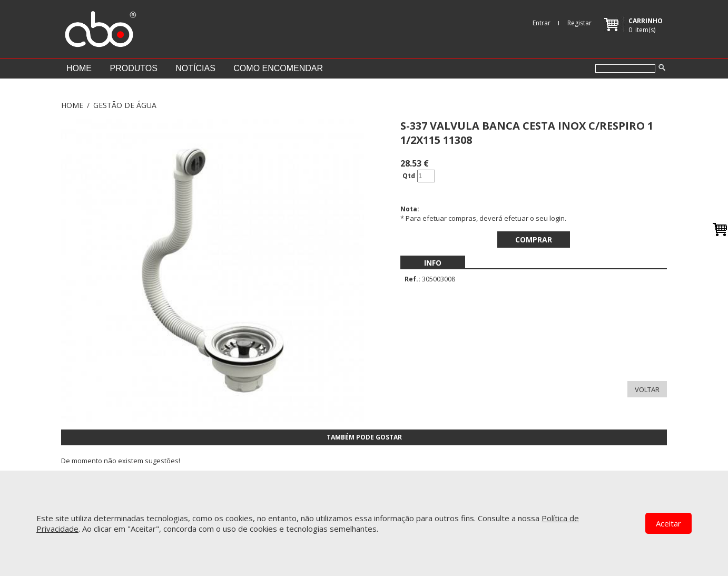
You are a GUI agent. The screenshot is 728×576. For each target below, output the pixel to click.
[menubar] (433, 263)
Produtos (133, 68)
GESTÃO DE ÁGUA (125, 105)
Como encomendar (278, 68)
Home (79, 68)
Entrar (542, 23)
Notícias (195, 68)
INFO (433, 263)
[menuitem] (433, 263)
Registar (579, 23)
